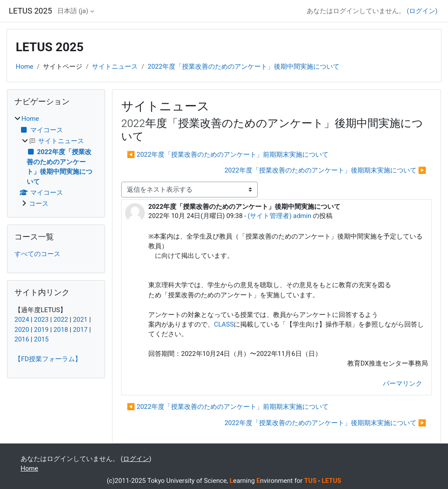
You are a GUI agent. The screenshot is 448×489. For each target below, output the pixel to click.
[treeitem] (56, 161)
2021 (80, 320)
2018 (61, 330)
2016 (22, 339)
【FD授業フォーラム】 (48, 359)
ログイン (422, 11)
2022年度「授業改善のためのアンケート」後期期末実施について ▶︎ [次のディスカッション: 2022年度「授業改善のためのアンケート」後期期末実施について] (325, 170)
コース (39, 204)
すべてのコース (37, 254)
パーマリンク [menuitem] (402, 383)
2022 (61, 320)
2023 (42, 320)
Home (24, 67)
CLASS (224, 324)
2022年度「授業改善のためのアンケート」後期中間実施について (244, 67)
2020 (22, 330)
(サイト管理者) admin (279, 216)
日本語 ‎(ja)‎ (73, 11)
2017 (80, 330)
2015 (42, 339)
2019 (42, 330)
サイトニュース (115, 67)
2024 (22, 320)
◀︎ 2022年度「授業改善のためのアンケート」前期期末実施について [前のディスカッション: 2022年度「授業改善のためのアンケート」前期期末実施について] (228, 155)
